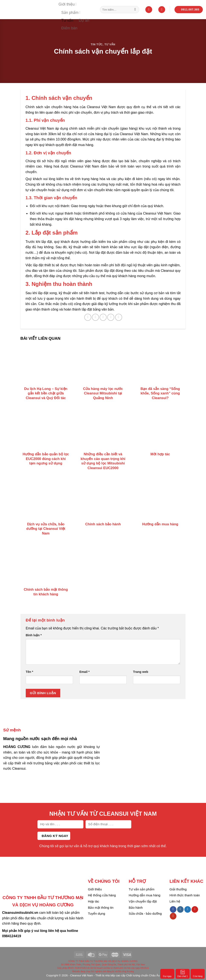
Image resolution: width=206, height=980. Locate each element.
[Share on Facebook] (88, 317)
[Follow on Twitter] (188, 910)
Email (84, 672)
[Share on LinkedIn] (119, 317)
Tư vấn (67, 20)
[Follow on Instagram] (180, 910)
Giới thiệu (68, 4)
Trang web (141, 672)
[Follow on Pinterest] (195, 910)
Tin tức (97, 44)
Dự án (84, 20)
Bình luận (34, 635)
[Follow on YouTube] (173, 916)
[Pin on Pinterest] (111, 317)
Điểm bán (69, 28)
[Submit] (135, 10)
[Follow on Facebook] (173, 910)
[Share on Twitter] (95, 317)
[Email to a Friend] (103, 317)
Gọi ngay (167, 974)
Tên (29, 672)
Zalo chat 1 (182, 974)
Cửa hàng (198, 974)
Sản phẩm (71, 13)
